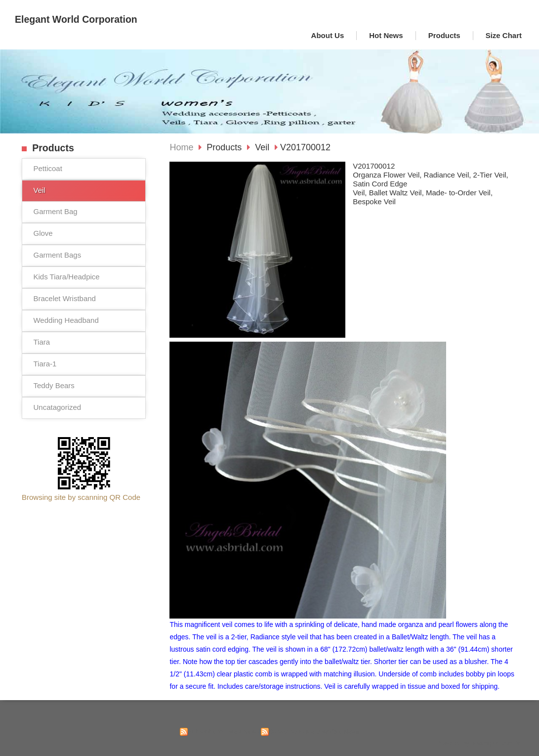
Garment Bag (55, 211)
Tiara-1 (45, 364)
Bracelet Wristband (64, 298)
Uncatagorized (57, 407)
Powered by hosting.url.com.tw (479, 743)
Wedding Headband (66, 320)
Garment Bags (57, 255)
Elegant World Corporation (76, 19)
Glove (43, 233)
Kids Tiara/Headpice (66, 277)
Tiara (41, 342)
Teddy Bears (54, 385)
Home (181, 147)
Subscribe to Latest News (224, 732)
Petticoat (47, 168)
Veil (39, 190)
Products (225, 147)
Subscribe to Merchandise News (314, 732)
